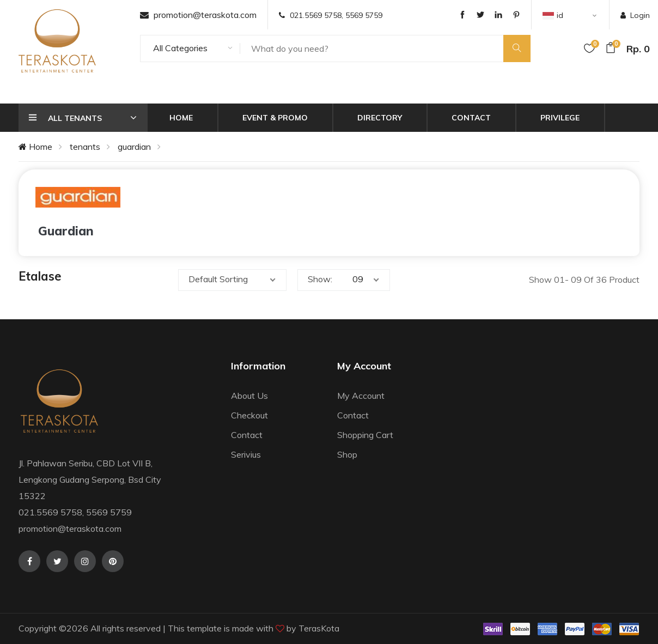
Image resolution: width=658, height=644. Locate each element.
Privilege (560, 118)
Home (181, 118)
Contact (471, 118)
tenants (85, 147)
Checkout (249, 415)
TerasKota (319, 628)
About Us (249, 396)
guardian (134, 147)
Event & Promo (275, 118)
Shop (347, 454)
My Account (361, 396)
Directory (380, 118)
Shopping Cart (365, 435)
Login (635, 15)
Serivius (246, 454)
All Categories (180, 48)
